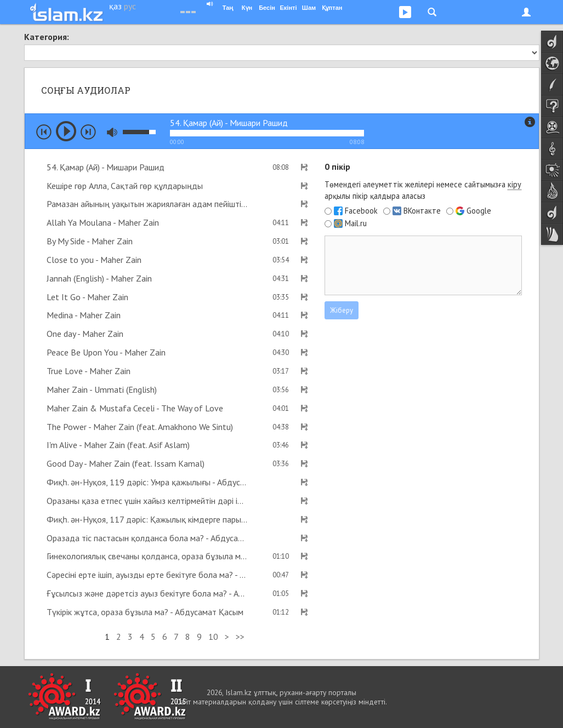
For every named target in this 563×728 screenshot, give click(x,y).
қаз (115, 6)
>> (240, 637)
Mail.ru (356, 223)
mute (112, 132)
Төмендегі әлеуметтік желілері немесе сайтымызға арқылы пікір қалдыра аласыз (423, 190)
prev (44, 132)
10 (213, 637)
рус (130, 6)
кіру (514, 184)
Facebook (361, 211)
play (66, 131)
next (88, 132)
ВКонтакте (422, 211)
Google (479, 211)
